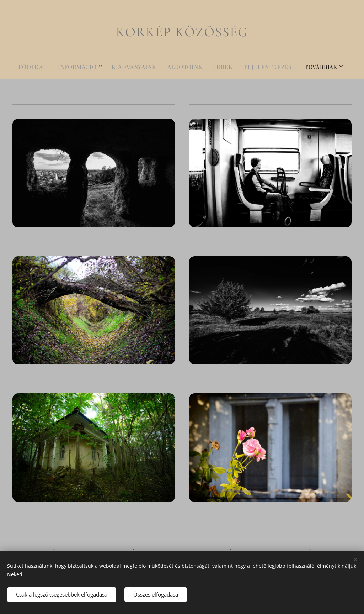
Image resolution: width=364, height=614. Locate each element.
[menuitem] (40, 67)
